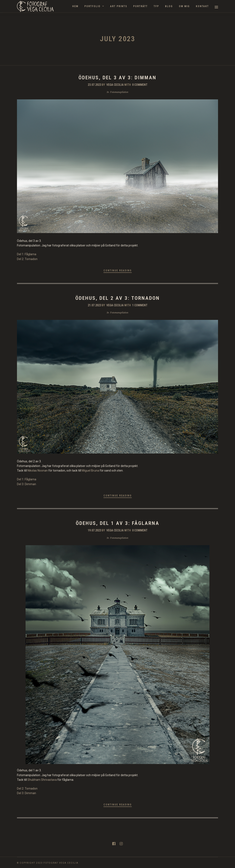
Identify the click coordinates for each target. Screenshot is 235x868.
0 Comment (140, 85)
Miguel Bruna (90, 471)
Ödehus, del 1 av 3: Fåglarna (118, 523)
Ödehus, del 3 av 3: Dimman (117, 78)
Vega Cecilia (115, 85)
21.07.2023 (94, 305)
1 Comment (140, 305)
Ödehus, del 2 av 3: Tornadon (118, 298)
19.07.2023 (94, 530)
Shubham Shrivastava (42, 780)
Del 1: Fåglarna (27, 254)
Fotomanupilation (119, 92)
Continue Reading (118, 271)
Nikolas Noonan (38, 471)
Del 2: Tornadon (27, 259)
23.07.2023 (94, 85)
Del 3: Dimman (26, 484)
